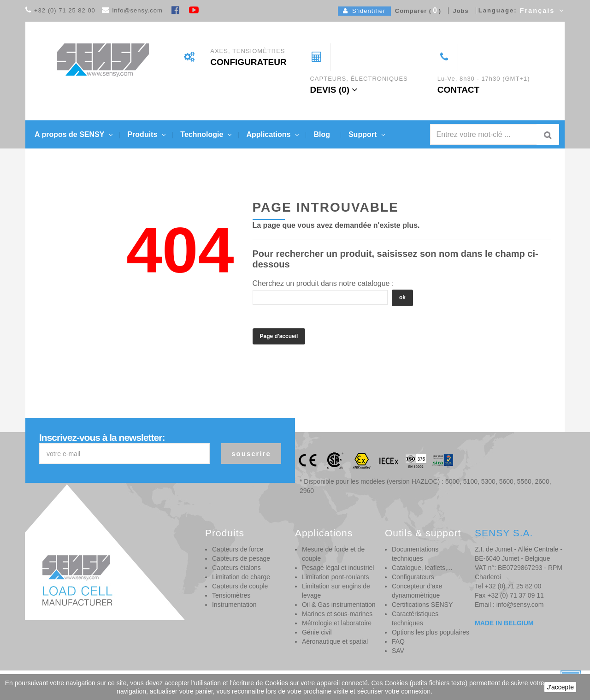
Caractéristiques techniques (415, 618)
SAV (398, 651)
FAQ (398, 641)
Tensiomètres (231, 595)
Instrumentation (234, 605)
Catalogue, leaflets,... (422, 568)
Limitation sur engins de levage (336, 591)
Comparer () (416, 11)
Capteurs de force (238, 549)
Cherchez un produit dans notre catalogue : (323, 283)
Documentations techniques (415, 554)
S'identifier (364, 11)
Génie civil (317, 632)
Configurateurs (413, 577)
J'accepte (560, 687)
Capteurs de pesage (241, 558)
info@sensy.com (137, 10)
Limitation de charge (241, 577)
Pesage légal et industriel (338, 568)
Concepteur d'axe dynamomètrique (417, 591)
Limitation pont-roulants (336, 577)
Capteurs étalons (236, 568)
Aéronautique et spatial (335, 641)
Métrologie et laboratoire (337, 623)
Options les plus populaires (431, 632)
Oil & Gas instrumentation (339, 605)
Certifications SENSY (422, 605)
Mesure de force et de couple (333, 554)
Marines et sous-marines (337, 614)
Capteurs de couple (240, 586)
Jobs (459, 11)
